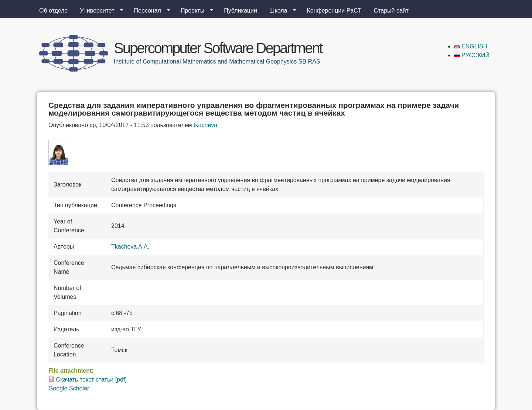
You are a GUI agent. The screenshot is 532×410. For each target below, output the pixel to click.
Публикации (241, 11)
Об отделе (53, 11)
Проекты (194, 11)
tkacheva (205, 125)
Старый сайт (391, 11)
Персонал (149, 11)
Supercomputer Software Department (218, 48)
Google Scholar (69, 388)
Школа (280, 11)
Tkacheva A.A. (130, 247)
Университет (98, 11)
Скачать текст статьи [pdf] (91, 380)
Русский (472, 55)
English (471, 46)
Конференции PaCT (334, 11)
